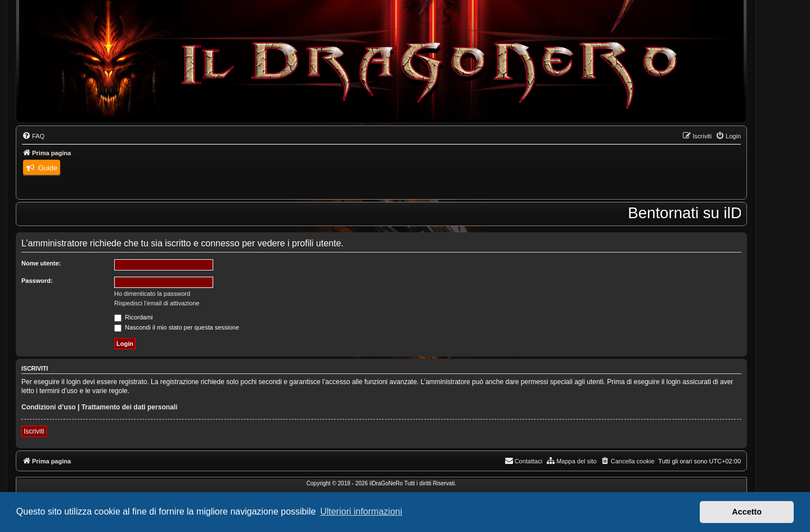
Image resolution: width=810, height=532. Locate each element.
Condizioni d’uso (49, 407)
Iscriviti (34, 431)
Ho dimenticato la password (152, 294)
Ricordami (134, 317)
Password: (37, 281)
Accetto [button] (747, 512)
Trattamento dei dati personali (130, 407)
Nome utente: (41, 263)
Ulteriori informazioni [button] (361, 511)
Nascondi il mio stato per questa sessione (177, 327)
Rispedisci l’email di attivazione (157, 303)
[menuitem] (33, 136)
